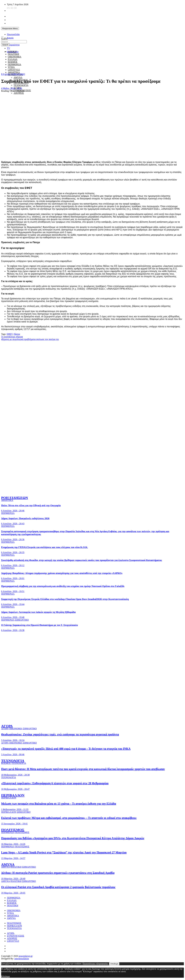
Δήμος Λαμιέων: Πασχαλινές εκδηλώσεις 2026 (25, 518)
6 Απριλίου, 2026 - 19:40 (13, 617)
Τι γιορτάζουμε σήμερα (12, 337)
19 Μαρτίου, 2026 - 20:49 (13, 879)
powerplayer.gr (26, 956)
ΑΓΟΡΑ (7, 726)
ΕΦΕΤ (10, 334)
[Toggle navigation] (2, 37)
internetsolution (22, 959)
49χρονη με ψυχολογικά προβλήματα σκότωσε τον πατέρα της (30, 339)
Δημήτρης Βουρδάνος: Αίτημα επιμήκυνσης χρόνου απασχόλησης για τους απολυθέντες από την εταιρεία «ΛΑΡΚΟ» (62, 573)
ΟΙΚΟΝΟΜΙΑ (16, 729)
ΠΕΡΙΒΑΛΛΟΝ (13, 795)
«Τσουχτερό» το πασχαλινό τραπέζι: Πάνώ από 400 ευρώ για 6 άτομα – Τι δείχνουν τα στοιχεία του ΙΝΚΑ (66, 749)
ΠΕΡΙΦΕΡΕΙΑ (8, 513)
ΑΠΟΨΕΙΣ (19, 93)
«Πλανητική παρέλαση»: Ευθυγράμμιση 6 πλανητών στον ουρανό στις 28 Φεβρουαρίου (55, 783)
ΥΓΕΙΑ (10, 913)
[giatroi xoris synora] (54, 69)
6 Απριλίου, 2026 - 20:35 (13, 552)
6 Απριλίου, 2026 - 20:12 (13, 565)
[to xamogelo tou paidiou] (92, 492)
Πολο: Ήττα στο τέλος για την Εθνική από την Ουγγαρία (31, 505)
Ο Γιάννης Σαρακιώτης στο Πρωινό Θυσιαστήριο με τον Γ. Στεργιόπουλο (39, 625)
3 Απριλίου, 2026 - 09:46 (13, 754)
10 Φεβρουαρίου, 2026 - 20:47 (15, 789)
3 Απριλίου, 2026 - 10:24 (13, 740)
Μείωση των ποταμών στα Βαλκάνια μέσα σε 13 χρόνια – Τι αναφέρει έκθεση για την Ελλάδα (59, 804)
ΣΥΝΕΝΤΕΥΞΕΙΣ (16, 936)
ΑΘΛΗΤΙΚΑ (14, 72)
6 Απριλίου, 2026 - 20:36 (13, 539)
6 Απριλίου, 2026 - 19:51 (13, 591)
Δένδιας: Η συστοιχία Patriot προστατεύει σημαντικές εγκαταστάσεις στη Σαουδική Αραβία (58, 873)
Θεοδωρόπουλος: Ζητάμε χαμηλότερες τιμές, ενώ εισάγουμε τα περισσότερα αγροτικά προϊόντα (60, 734)
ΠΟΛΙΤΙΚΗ (13, 54)
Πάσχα (17, 334)
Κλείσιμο (5, 976)
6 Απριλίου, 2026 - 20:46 (13, 511)
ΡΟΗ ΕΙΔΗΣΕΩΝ (15, 498)
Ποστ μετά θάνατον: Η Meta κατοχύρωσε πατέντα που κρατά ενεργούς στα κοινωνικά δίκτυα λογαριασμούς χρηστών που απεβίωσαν (83, 769)
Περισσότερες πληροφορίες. (96, 964)
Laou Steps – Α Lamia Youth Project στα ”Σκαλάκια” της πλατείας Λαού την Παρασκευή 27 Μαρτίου (64, 852)
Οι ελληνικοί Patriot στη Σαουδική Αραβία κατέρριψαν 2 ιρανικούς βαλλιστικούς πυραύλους (58, 887)
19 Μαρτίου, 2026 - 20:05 (13, 893)
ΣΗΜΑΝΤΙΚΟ (18, 74)
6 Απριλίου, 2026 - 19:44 (13, 604)
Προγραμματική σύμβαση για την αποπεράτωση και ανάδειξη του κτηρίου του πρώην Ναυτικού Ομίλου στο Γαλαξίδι (63, 586)
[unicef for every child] (54, 32)
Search (4, 39)
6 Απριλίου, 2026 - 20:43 (13, 524)
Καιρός (10, 38)
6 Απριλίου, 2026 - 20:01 (13, 578)
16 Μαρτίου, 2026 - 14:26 (13, 844)
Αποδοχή (114, 964)
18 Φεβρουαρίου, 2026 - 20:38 (15, 775)
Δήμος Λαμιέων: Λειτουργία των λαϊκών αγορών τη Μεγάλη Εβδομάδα (38, 612)
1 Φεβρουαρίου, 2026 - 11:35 (15, 809)
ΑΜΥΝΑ (18, 77)
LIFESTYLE (13, 941)
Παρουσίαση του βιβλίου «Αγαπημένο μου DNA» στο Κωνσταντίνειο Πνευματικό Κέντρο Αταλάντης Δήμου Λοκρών (73, 838)
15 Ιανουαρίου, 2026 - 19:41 (14, 824)
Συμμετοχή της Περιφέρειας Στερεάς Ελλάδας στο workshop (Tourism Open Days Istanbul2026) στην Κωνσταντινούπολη (65, 599)
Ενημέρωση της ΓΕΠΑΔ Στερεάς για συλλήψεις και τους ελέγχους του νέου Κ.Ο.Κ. (45, 547)
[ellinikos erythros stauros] (93, 663)
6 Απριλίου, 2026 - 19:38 (13, 630)
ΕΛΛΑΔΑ (6, 74)
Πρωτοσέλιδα (13, 34)
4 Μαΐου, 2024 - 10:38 (12, 88)
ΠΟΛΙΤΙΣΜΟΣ (13, 830)
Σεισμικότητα (13, 45)
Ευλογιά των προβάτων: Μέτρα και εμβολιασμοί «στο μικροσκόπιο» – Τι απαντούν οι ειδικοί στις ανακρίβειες (69, 818)
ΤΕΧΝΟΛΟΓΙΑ (21, 85)
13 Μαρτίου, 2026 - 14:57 (13, 858)
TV (8, 48)
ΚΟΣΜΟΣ (6, 763)
